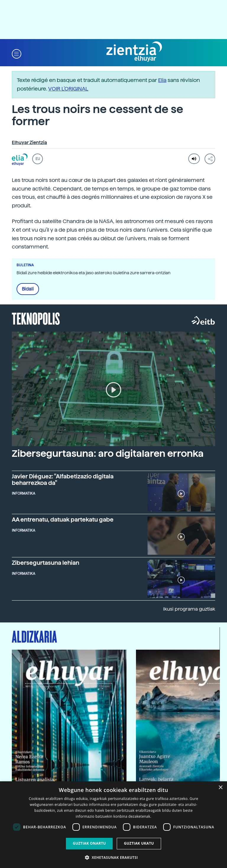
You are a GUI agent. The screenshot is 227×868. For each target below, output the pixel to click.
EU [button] (38, 159)
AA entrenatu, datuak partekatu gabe (63, 520)
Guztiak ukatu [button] (139, 843)
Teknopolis (36, 318)
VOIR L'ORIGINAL (68, 89)
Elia (162, 80)
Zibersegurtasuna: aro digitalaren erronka (108, 454)
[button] (17, 53)
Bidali (28, 289)
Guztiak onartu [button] (89, 843)
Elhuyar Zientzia (29, 143)
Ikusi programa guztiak (189, 609)
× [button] (220, 788)
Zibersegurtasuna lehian (46, 563)
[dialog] (113, 825)
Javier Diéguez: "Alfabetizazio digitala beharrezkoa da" (63, 480)
